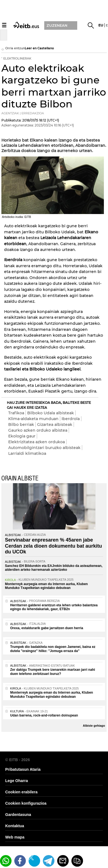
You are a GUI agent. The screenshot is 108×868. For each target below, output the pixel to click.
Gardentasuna (18, 815)
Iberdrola (71, 419)
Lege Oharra (16, 781)
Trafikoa (16, 413)
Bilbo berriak (21, 424)
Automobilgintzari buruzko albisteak (44, 448)
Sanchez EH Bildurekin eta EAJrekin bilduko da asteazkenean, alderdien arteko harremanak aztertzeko (54, 568)
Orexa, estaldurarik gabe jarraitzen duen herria (47, 628)
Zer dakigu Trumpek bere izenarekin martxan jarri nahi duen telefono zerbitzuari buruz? (53, 672)
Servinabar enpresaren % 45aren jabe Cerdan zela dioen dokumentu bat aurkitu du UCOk (53, 546)
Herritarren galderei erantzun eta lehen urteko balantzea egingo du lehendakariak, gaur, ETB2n (54, 607)
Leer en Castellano (39, 48)
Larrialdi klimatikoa (27, 453)
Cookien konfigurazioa (26, 803)
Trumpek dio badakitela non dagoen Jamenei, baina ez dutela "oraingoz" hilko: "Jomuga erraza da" (53, 649)
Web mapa (15, 837)
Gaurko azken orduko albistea (38, 430)
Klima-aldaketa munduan (33, 419)
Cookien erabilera (21, 792)
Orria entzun (13, 49)
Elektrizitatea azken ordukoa (37, 442)
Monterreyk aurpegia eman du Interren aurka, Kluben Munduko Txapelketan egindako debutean (46, 586)
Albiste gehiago (94, 726)
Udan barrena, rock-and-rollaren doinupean (44, 715)
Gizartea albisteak (55, 424)
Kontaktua (15, 826)
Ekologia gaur (22, 436)
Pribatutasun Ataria (23, 769)
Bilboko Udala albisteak (51, 413)
